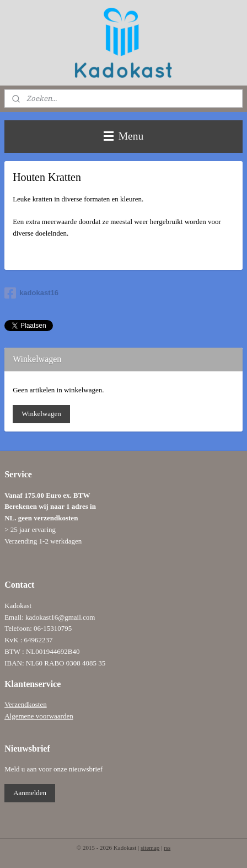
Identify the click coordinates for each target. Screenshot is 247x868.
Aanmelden (30, 793)
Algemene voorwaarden (39, 716)
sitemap (150, 848)
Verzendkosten (26, 704)
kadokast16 (31, 293)
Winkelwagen (41, 414)
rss (167, 848)
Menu (123, 136)
